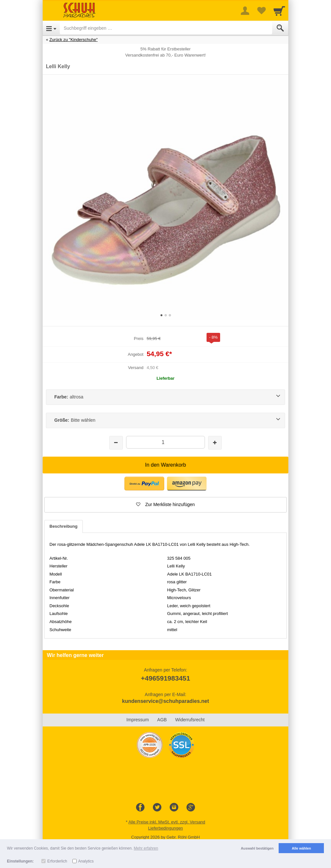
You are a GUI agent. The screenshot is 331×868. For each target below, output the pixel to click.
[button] (165, 505)
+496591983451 (165, 678)
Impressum (138, 720)
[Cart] (279, 11)
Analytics (86, 861)
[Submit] (280, 28)
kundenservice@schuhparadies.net (165, 701)
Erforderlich (57, 861)
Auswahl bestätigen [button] (257, 848)
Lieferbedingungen (165, 828)
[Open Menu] (51, 28)
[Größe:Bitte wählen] (165, 420)
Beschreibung (64, 526)
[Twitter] (157, 808)
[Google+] (191, 808)
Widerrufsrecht (190, 720)
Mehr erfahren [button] (146, 848)
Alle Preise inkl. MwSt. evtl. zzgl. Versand (167, 822)
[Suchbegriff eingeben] (166, 28)
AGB (162, 720)
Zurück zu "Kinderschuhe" (74, 40)
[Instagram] (174, 808)
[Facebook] (140, 808)
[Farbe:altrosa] (165, 397)
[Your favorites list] (261, 11)
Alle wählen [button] (301, 848)
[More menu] (245, 11)
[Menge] (165, 442)
